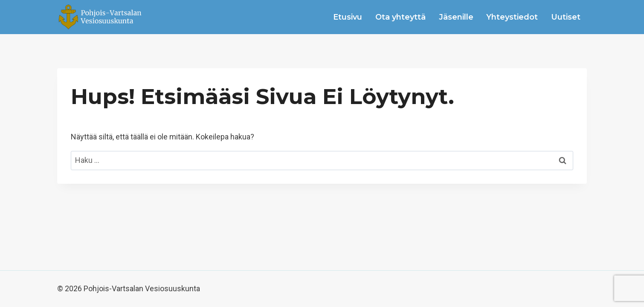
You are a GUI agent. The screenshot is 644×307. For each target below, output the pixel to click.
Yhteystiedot (512, 17)
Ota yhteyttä (400, 17)
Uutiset (566, 17)
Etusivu (348, 17)
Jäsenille (456, 17)
